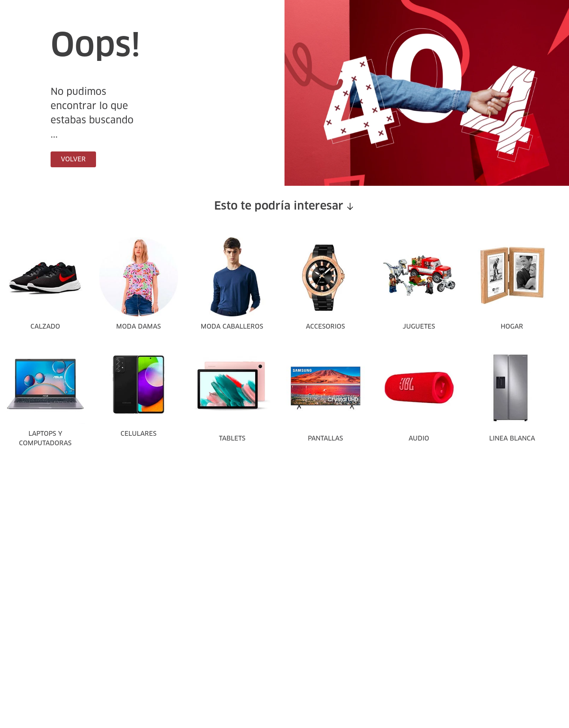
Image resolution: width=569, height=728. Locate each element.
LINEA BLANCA (512, 439)
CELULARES (138, 434)
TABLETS (232, 439)
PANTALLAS (325, 439)
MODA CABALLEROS (232, 327)
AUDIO (419, 439)
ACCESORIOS (325, 327)
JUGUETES (419, 327)
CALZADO (45, 327)
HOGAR (512, 327)
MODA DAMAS (138, 327)
